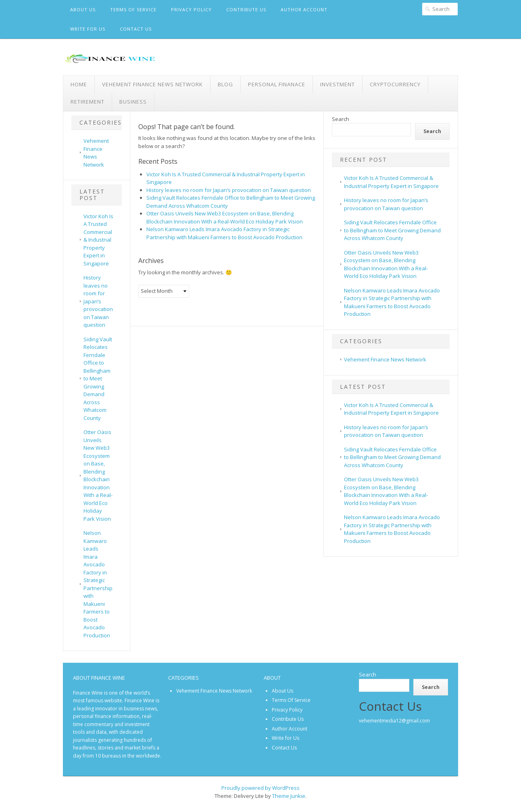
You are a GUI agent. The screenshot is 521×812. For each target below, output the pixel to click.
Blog (225, 84)
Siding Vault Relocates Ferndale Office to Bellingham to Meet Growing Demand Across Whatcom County (98, 379)
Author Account (304, 9)
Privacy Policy (191, 9)
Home (79, 84)
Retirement (88, 102)
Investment (338, 84)
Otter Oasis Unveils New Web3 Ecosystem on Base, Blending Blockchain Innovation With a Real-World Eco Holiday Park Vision (98, 475)
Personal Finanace (277, 84)
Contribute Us (246, 9)
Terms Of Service (133, 9)
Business (133, 102)
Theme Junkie (289, 796)
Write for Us (88, 29)
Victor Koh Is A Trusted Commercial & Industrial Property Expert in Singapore (98, 240)
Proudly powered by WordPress (260, 788)
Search (341, 119)
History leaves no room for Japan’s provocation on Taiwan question (98, 301)
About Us (83, 9)
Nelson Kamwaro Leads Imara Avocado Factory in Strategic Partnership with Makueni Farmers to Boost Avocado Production (98, 584)
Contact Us (136, 29)
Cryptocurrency (395, 84)
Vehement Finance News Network (152, 84)
